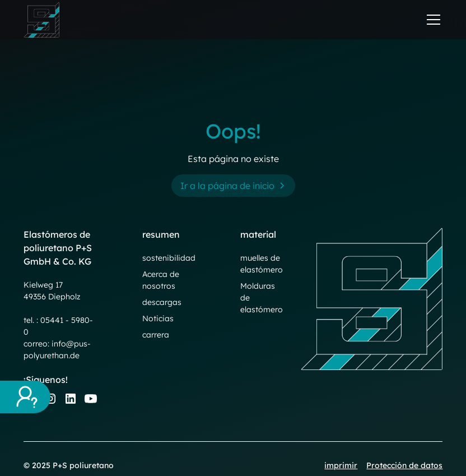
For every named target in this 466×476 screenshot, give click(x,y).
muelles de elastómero (262, 264)
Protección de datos (404, 465)
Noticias (158, 318)
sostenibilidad (169, 258)
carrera (156, 335)
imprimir (341, 465)
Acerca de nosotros (161, 280)
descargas (162, 302)
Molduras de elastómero (262, 298)
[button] (431, 20)
